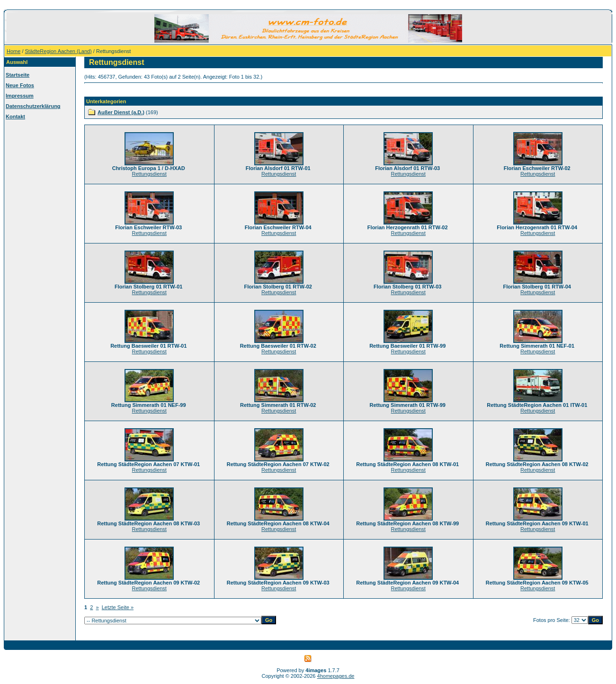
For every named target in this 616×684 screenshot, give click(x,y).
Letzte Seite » (118, 607)
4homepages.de (336, 676)
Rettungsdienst (149, 174)
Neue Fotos (20, 85)
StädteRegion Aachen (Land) (58, 51)
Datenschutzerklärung (33, 106)
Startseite (18, 75)
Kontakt (15, 117)
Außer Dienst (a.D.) (121, 112)
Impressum (20, 96)
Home (13, 51)
